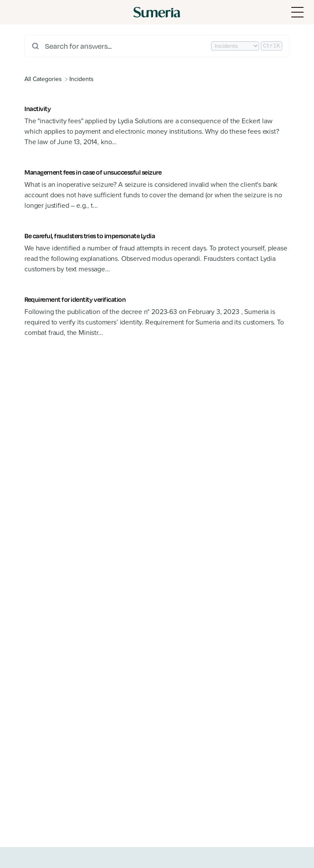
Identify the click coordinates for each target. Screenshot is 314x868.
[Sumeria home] (157, 12)
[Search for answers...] (127, 46)
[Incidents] (82, 79)
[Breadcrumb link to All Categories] (44, 79)
